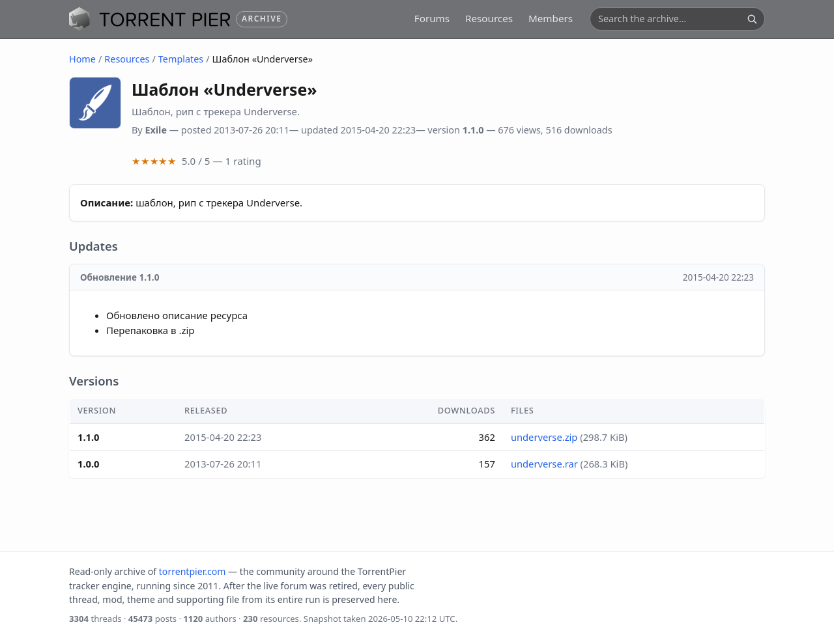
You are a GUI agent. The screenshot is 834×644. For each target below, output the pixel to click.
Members (551, 18)
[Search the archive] (670, 19)
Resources (489, 18)
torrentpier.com (193, 571)
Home (82, 59)
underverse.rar (544, 464)
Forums (432, 18)
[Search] (752, 19)
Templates (181, 59)
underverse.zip (544, 437)
